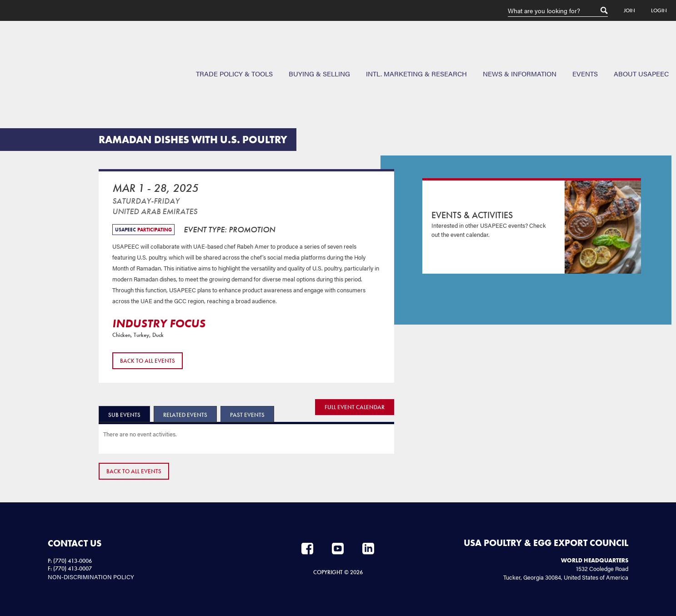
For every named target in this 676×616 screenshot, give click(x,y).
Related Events (185, 415)
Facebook (307, 549)
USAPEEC (36, 54)
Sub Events (124, 415)
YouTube (338, 549)
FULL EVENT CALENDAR (355, 407)
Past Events (247, 415)
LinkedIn (368, 549)
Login (659, 10)
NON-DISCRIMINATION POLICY (91, 577)
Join (629, 10)
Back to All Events (148, 361)
